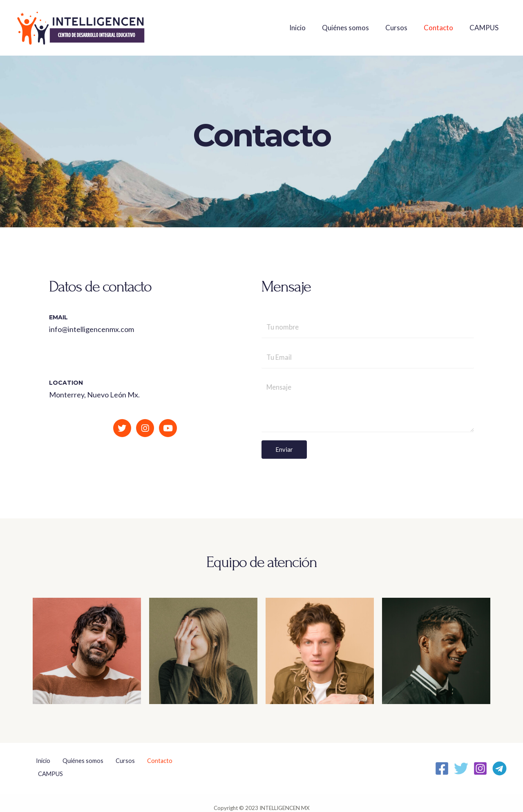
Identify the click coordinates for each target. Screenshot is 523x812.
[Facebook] (442, 764)
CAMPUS (485, 28)
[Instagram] (480, 764)
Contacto (442, 28)
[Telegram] (500, 764)
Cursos (402, 28)
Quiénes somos (354, 28)
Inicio (308, 28)
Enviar (284, 451)
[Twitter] (461, 764)
